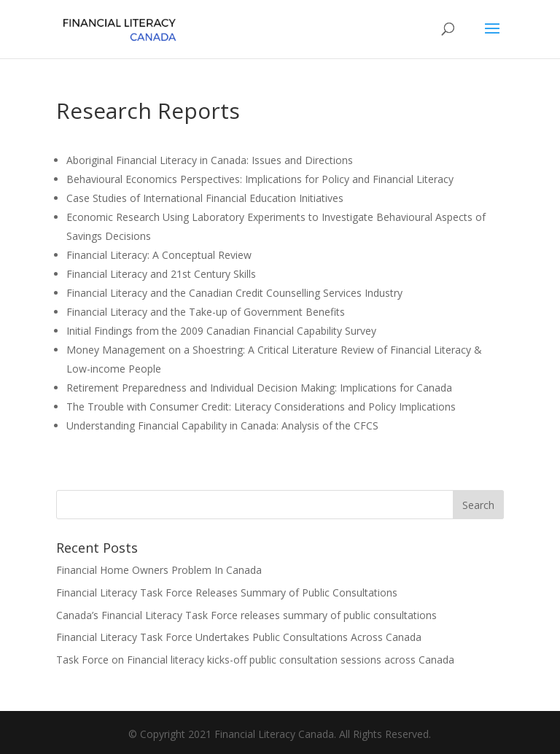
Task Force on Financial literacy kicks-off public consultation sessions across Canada (255, 660)
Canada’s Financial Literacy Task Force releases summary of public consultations (246, 615)
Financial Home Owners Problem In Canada (159, 570)
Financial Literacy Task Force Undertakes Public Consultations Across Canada (239, 637)
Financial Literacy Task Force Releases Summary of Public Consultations (227, 592)
